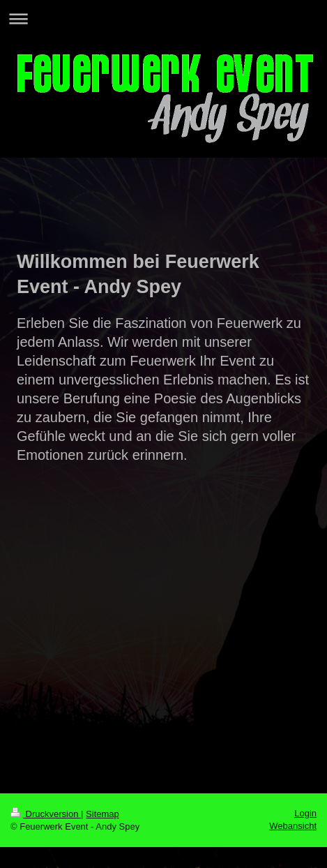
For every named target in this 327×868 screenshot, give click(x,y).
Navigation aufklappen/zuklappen (163, 18)
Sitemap (102, 814)
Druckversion (46, 814)
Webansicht (293, 826)
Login (305, 813)
